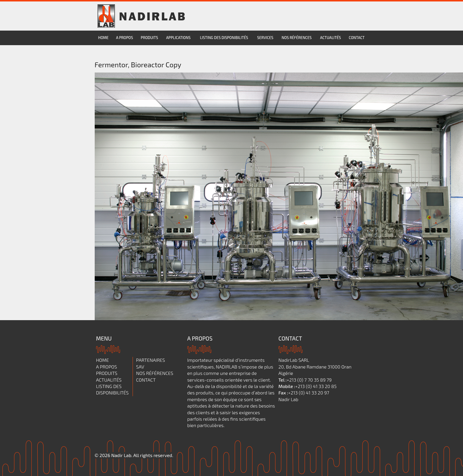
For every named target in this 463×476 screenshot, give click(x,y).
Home (103, 38)
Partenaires (150, 360)
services (265, 38)
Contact (357, 38)
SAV (140, 367)
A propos (124, 38)
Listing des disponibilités (224, 38)
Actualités (331, 38)
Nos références (296, 38)
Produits (149, 38)
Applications (178, 38)
